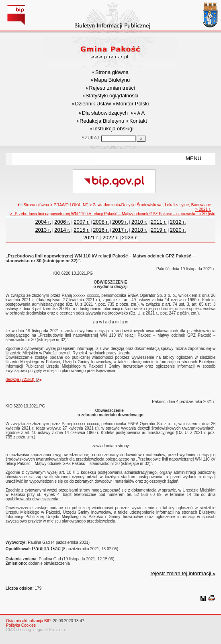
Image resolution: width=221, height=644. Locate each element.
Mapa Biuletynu (112, 80)
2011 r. (159, 222)
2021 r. (91, 238)
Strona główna (112, 72)
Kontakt (138, 121)
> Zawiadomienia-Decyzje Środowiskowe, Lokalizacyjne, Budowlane (150, 205)
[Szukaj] (141, 139)
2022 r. (110, 238)
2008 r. (101, 222)
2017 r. (120, 230)
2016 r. (101, 230)
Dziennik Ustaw (93, 104)
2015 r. (82, 230)
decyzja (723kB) (26, 380)
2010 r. (139, 222)
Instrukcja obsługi (113, 129)
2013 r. (43, 230)
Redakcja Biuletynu (102, 121)
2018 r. (139, 230)
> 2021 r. (203, 209)
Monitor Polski (133, 104)
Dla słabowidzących (105, 113)
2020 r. (178, 230)
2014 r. (62, 230)
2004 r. (43, 222)
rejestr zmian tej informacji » (183, 573)
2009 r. (120, 222)
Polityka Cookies (21, 625)
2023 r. (130, 238)
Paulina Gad (46, 548)
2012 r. (178, 222)
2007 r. (82, 222)
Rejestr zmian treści (112, 88)
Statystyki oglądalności (112, 96)
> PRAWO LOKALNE (69, 205)
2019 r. (159, 230)
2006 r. (62, 222)
